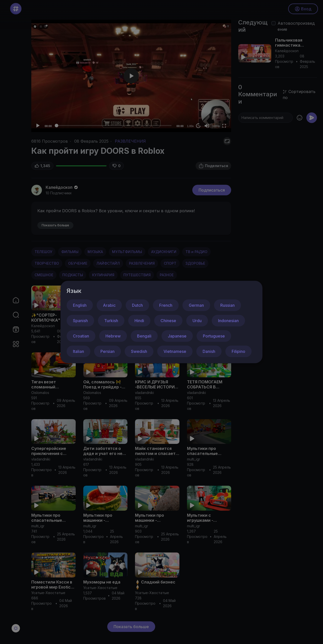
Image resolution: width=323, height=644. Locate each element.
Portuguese (214, 336)
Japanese (177, 336)
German (196, 305)
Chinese (168, 321)
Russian (227, 305)
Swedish (139, 351)
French (166, 305)
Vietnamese (175, 351)
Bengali (144, 336)
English (80, 305)
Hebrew (113, 336)
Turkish (111, 321)
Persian (107, 351)
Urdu (197, 321)
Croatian (81, 336)
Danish (209, 351)
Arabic (109, 305)
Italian (78, 351)
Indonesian (228, 321)
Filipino (238, 351)
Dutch (137, 305)
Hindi (139, 321)
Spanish (80, 321)
